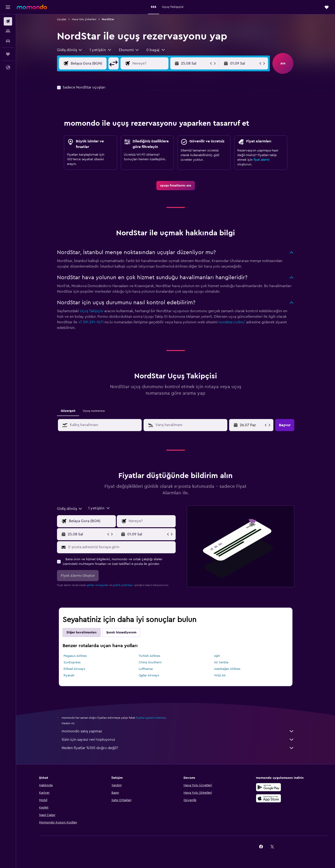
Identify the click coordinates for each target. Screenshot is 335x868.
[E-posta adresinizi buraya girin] (121, 547)
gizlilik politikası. (123, 585)
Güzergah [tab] (68, 411)
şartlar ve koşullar (97, 585)
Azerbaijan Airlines (227, 669)
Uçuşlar (62, 19)
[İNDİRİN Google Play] (268, 787)
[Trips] (8, 54)
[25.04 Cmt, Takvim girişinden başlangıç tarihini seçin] (252, 425)
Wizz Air (220, 675)
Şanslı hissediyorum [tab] (121, 632)
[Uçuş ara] (8, 21)
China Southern (150, 662)
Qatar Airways (149, 675)
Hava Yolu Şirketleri (84, 19)
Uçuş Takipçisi (92, 311)
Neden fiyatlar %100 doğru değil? (178, 748)
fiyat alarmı (261, 160)
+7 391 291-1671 (91, 322)
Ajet (217, 656)
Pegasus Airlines (75, 656)
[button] (8, 7)
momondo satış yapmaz (178, 731)
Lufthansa (146, 669)
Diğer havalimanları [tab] (82, 632)
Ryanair (69, 675)
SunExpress (72, 662)
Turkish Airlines (149, 656)
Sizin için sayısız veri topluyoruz (178, 740)
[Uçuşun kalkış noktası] (92, 63)
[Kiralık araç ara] (8, 41)
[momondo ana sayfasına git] (32, 7)
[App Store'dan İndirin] (268, 798)
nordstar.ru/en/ (232, 322)
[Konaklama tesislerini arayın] (8, 31)
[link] (176, 186)
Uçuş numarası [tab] (94, 411)
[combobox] (70, 50)
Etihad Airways (74, 669)
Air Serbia (221, 662)
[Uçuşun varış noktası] (154, 63)
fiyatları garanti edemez (151, 718)
